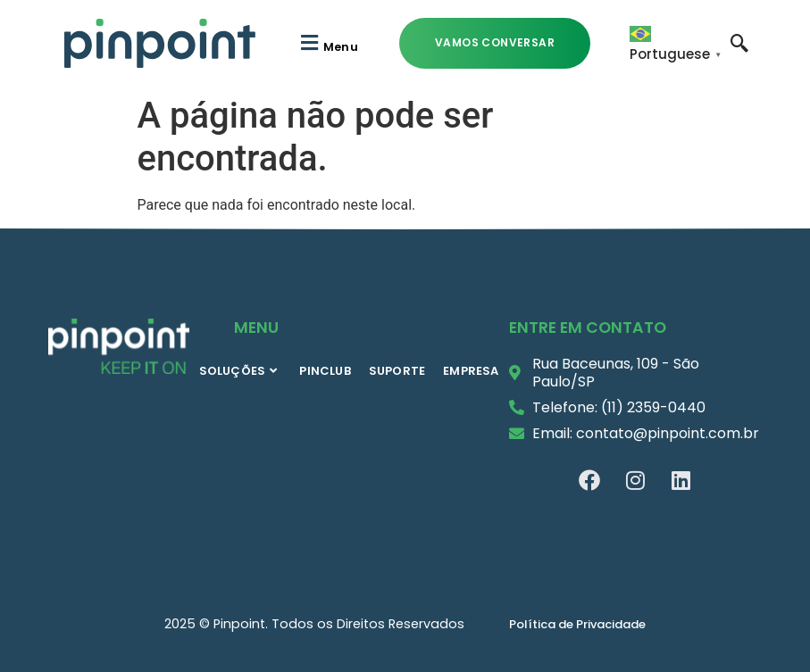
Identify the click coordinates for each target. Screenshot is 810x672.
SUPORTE (397, 371)
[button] (327, 43)
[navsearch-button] (739, 42)
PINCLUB (325, 371)
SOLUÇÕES (238, 371)
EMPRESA (471, 371)
